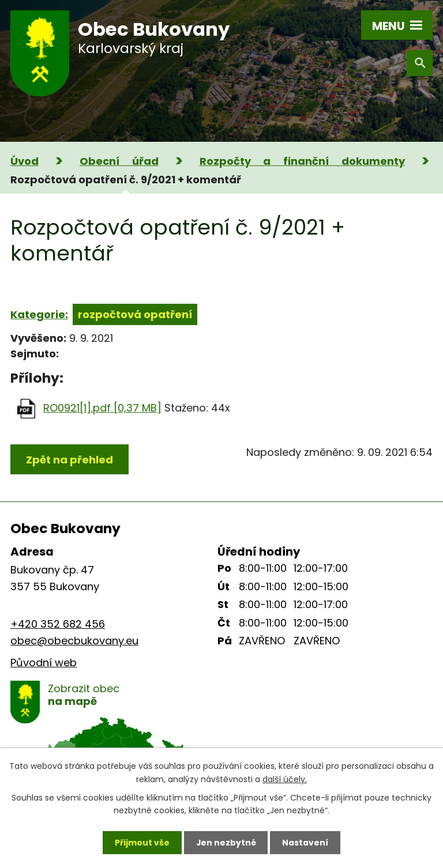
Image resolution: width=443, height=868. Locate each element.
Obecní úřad (119, 161)
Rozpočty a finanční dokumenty (302, 161)
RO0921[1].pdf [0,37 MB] (102, 408)
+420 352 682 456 (58, 624)
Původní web (44, 663)
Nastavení (306, 842)
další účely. (285, 779)
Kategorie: (39, 314)
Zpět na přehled (70, 460)
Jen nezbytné (226, 842)
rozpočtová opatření (135, 314)
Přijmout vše (142, 842)
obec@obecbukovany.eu (74, 641)
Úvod (25, 161)
